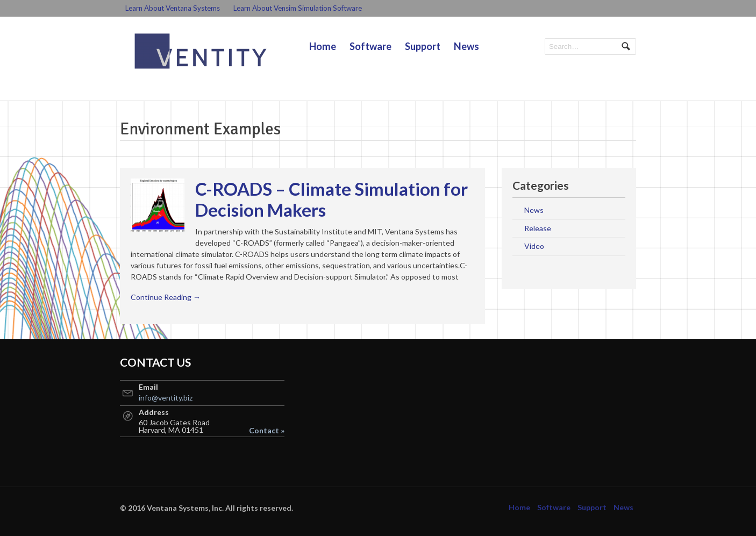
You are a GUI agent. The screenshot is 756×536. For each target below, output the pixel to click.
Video (534, 246)
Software (370, 46)
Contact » (267, 431)
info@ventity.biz (166, 398)
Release (538, 228)
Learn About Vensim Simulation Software (298, 8)
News (466, 46)
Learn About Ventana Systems (173, 8)
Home (323, 46)
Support (423, 46)
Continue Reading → (166, 297)
